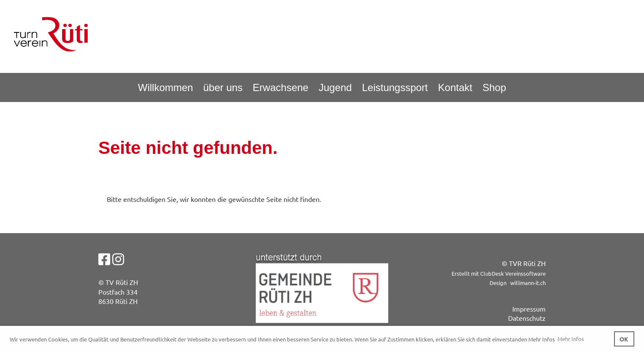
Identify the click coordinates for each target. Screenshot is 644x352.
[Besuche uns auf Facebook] (104, 259)
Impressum (529, 309)
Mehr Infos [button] (571, 339)
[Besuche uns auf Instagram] (118, 259)
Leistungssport (395, 87)
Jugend (335, 87)
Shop (494, 87)
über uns (223, 87)
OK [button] (624, 339)
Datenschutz (527, 318)
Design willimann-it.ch (518, 283)
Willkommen (166, 87)
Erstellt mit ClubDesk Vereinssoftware (499, 273)
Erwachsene (281, 87)
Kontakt (455, 87)
